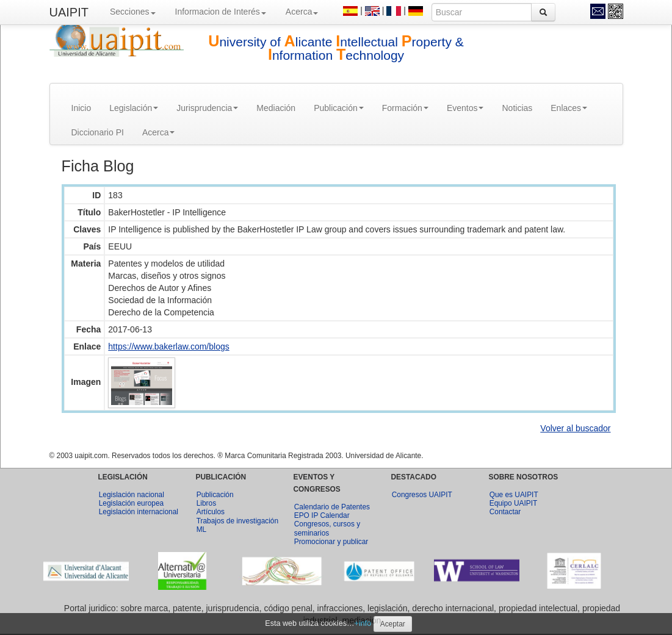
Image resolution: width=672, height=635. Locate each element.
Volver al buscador (575, 428)
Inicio (81, 108)
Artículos (211, 512)
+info (363, 623)
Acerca (302, 12)
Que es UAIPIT (514, 495)
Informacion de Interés (221, 12)
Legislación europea (131, 503)
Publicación (339, 108)
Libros (206, 503)
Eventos (465, 108)
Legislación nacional (132, 495)
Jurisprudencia (207, 108)
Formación (405, 108)
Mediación (276, 108)
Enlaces (569, 108)
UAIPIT (69, 12)
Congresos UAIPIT (422, 495)
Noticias (517, 108)
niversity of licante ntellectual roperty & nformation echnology (336, 48)
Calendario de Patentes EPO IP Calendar (332, 511)
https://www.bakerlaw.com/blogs (168, 346)
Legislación (134, 108)
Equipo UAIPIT (514, 503)
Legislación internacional (139, 512)
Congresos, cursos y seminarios (327, 528)
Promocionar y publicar (331, 542)
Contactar (505, 512)
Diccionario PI (98, 132)
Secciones (133, 12)
